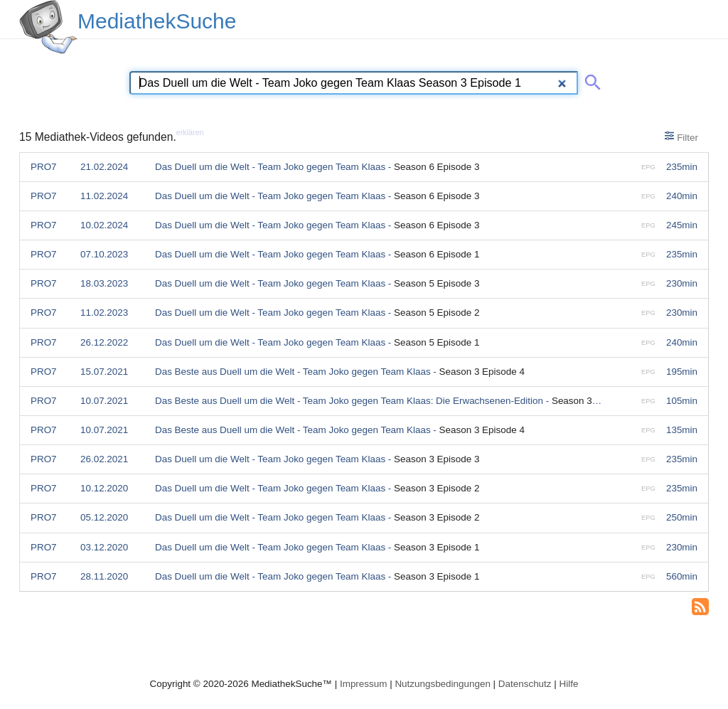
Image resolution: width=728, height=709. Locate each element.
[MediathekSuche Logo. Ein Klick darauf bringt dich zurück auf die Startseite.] (48, 27)
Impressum (363, 684)
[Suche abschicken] (590, 80)
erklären (190, 132)
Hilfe (569, 684)
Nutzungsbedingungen (443, 684)
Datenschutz (525, 684)
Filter (681, 137)
